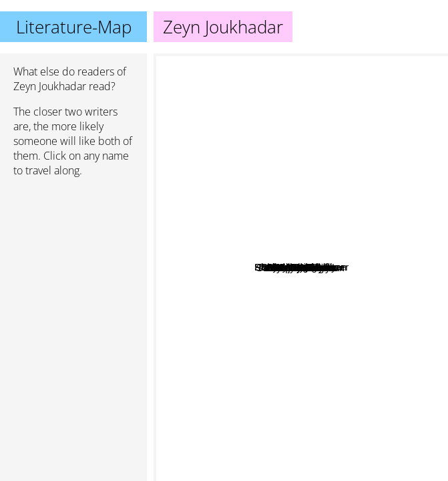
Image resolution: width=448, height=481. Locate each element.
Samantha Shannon (241, 350)
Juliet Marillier (400, 341)
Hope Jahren (322, 338)
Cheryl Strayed (318, 398)
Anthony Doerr (231, 159)
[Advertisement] (73, 259)
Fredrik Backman (393, 256)
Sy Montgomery (273, 185)
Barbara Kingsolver (400, 129)
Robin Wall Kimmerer (337, 204)
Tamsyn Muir (277, 441)
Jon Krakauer (229, 127)
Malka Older (325, 227)
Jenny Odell (315, 269)
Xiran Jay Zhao (306, 169)
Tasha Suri (269, 338)
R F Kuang (219, 296)
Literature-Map (74, 27)
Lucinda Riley (227, 223)
